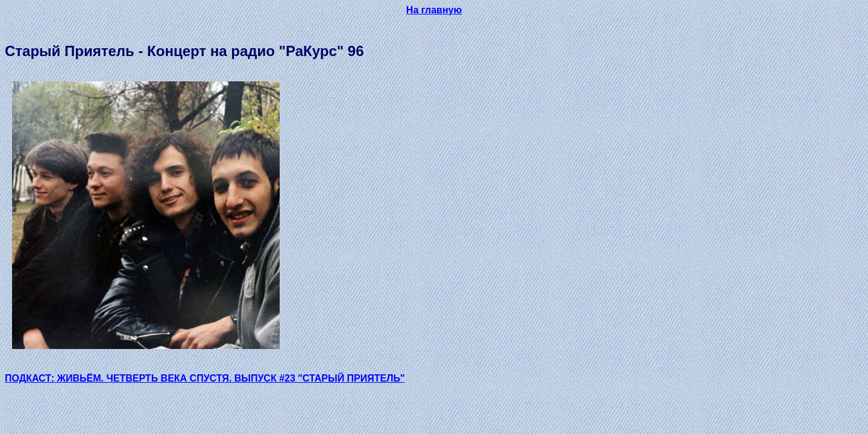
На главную (434, 10)
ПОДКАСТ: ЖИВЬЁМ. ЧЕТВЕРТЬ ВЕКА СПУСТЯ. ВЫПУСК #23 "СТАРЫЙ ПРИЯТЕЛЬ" (205, 378)
